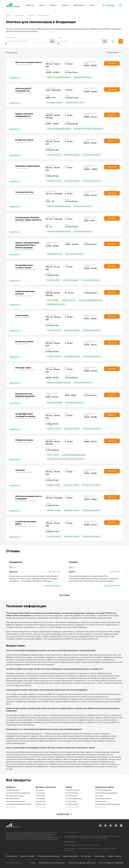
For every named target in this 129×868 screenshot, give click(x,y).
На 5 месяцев (41, 801)
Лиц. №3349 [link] (31, 194)
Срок (60, 37)
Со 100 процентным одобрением (18, 793)
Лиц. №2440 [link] (32, 270)
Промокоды (99, 856)
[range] (31, 41)
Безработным (100, 807)
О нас (33, 863)
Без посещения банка (103, 799)
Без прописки (11, 807)
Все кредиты (12, 856)
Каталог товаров (115, 856)
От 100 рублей (71, 801)
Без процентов (101, 801)
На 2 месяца (40, 793)
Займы (54, 5)
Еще (93, 5)
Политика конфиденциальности (82, 863)
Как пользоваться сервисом (111, 863)
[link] (100, 826)
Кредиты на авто (27, 856)
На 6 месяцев (41, 804)
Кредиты (31, 5)
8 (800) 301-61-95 (70, 841)
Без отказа (99, 796)
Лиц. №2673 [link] (24, 168)
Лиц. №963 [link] (28, 118)
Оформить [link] (112, 63)
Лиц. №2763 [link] (30, 250)
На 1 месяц (40, 790)
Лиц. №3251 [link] (26, 222)
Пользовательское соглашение (51, 863)
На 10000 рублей (72, 793)
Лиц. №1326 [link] (28, 65)
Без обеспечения (12, 799)
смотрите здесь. (53, 839)
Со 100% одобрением (74, 799)
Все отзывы (65, 595)
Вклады (66, 5)
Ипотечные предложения (49, 856)
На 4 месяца (40, 799)
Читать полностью (52, 585)
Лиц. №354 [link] (28, 93)
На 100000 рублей (72, 790)
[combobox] (114, 53)
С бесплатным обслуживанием (106, 793)
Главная (9, 15)
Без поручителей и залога (16, 801)
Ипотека (31, 15)
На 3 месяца (40, 796)
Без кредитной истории (15, 796)
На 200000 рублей (73, 807)
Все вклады (86, 856)
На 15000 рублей (72, 804)
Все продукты (20, 15)
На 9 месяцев (41, 807)
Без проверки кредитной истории (19, 804)
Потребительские (13, 790)
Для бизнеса (80, 5)
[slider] (31, 43)
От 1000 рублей (71, 796)
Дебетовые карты (70, 856)
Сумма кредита (11, 37)
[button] (109, 5)
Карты (43, 5)
